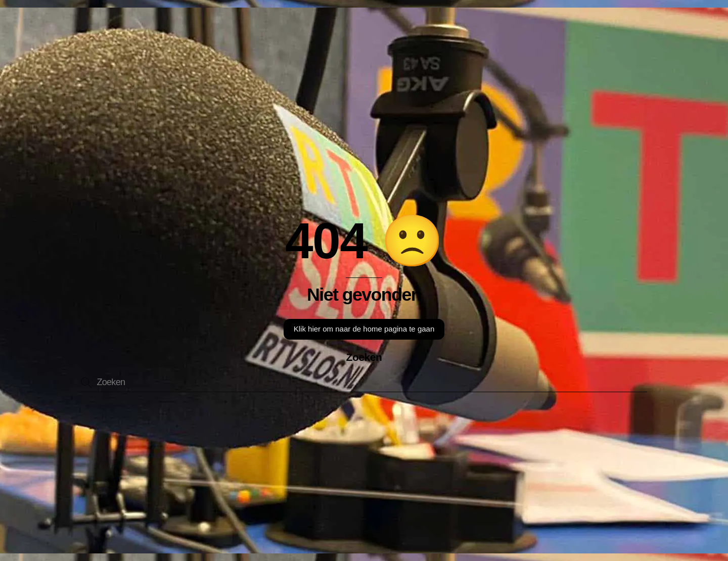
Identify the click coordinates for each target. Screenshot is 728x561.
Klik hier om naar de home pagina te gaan (364, 329)
